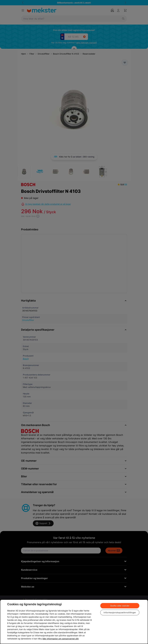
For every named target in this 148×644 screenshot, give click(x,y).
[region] (74, 622)
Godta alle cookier (120, 606)
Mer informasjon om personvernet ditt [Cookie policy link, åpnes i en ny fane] (61, 639)
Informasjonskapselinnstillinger (120, 612)
